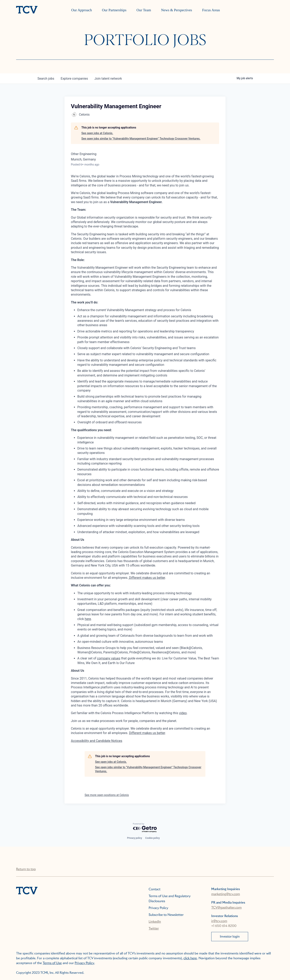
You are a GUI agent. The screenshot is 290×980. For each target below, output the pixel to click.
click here (190, 958)
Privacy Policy (158, 908)
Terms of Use (52, 963)
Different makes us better (147, 578)
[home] (27, 10)
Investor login (230, 936)
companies (74, 79)
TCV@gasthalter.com (226, 908)
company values (109, 658)
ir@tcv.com (219, 921)
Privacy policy (135, 838)
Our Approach (82, 10)
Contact (155, 889)
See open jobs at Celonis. (97, 133)
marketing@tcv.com (226, 894)
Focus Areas (211, 10)
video (183, 713)
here (88, 619)
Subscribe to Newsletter (166, 915)
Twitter (154, 928)
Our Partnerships (114, 10)
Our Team (144, 10)
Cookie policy (152, 838)
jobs (46, 79)
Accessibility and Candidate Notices (97, 741)
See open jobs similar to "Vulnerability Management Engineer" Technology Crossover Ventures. (141, 139)
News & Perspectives (177, 10)
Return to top (26, 869)
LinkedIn (155, 922)
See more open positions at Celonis (107, 795)
